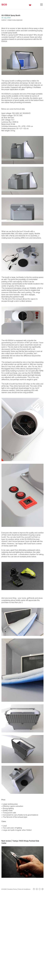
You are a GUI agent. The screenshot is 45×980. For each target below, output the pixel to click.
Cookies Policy (12, 889)
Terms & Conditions (24, 889)
